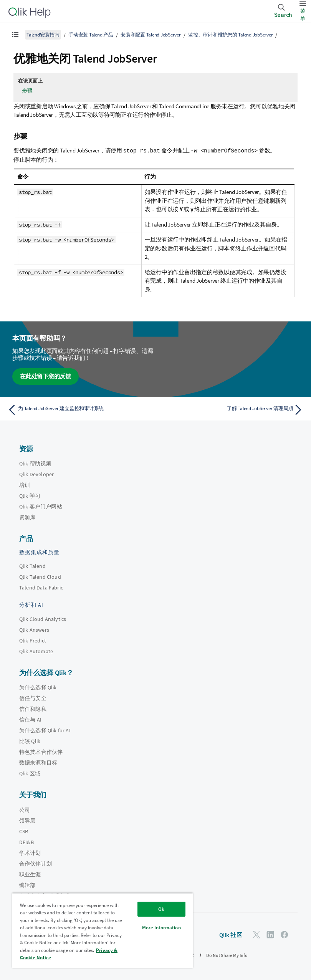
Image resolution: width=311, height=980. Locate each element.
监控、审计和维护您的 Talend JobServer (230, 35)
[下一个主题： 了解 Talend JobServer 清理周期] (232, 409)
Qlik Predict (33, 640)
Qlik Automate (36, 651)
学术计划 (30, 853)
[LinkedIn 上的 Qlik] (270, 934)
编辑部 (27, 885)
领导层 (27, 820)
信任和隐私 (33, 709)
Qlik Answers (34, 629)
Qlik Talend (32, 566)
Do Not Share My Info (227, 955)
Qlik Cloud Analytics (43, 619)
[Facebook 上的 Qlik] (285, 934)
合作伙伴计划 (36, 863)
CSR (24, 831)
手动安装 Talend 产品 (91, 35)
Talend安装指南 (43, 35)
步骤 (27, 91)
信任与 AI (30, 719)
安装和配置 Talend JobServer (151, 35)
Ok (161, 909)
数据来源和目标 (38, 762)
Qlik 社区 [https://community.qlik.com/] (231, 934)
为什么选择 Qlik (38, 687)
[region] (103, 930)
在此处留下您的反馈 (45, 376)
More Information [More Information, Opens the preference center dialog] (161, 928)
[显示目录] (15, 35)
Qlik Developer (36, 474)
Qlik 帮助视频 (35, 463)
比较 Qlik (30, 741)
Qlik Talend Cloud (40, 576)
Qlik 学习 (30, 495)
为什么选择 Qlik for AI (45, 730)
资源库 (27, 517)
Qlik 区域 (30, 773)
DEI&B (26, 842)
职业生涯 (30, 874)
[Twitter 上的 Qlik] (256, 934)
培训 (25, 485)
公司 (25, 809)
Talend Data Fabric (41, 587)
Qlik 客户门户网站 (41, 506)
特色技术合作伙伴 (41, 752)
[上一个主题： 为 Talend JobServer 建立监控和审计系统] (79, 409)
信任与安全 (33, 698)
